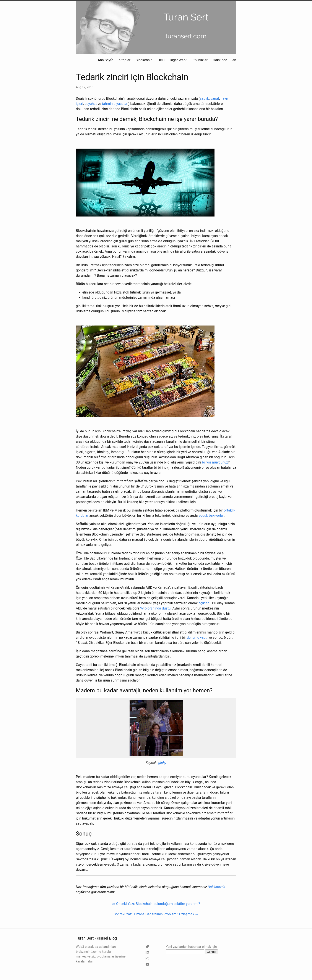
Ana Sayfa (106, 60)
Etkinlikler (200, 60)
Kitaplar (124, 60)
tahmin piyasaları (115, 104)
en (234, 60)
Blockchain (144, 60)
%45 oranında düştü (155, 608)
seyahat (91, 104)
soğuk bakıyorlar (211, 516)
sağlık (204, 99)
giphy (162, 763)
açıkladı (204, 603)
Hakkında (220, 60)
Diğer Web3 (179, 60)
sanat (215, 99)
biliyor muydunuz (215, 462)
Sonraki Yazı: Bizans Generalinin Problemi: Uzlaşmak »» (156, 914)
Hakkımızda (216, 887)
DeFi (161, 60)
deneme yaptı (197, 638)
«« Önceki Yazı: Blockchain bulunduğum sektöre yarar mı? (156, 904)
